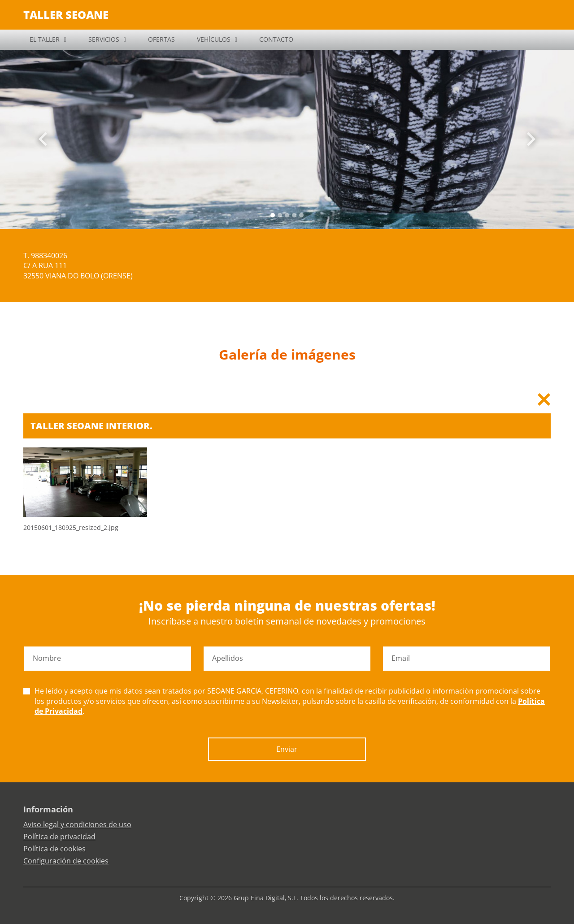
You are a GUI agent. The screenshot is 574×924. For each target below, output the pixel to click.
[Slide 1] (280, 215)
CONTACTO (276, 39)
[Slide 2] (287, 215)
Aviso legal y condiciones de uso (77, 824)
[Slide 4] (301, 215)
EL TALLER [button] (45, 39)
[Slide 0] (273, 215)
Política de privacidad (59, 837)
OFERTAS (161, 39)
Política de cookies (54, 849)
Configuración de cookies (66, 861)
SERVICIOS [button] (104, 39)
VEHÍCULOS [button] (214, 39)
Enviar (287, 749)
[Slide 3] (294, 215)
